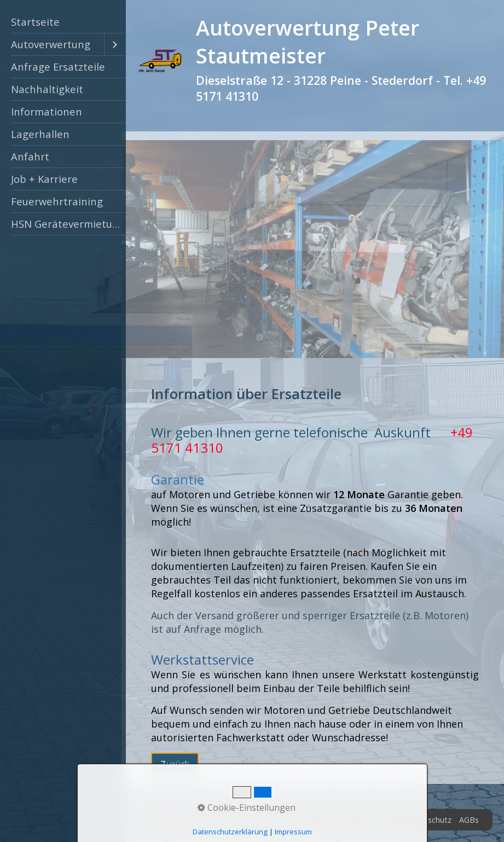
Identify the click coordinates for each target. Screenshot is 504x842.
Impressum (378, 820)
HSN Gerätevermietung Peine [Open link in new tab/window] (68, 224)
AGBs (469, 820)
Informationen (47, 111)
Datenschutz (428, 820)
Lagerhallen (40, 134)
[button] (175, 764)
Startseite (35, 22)
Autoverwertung (51, 44)
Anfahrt (30, 156)
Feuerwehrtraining (57, 201)
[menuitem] (63, 22)
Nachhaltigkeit (47, 89)
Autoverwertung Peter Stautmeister (308, 42)
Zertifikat (333, 820)
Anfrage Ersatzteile (58, 67)
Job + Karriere (44, 179)
